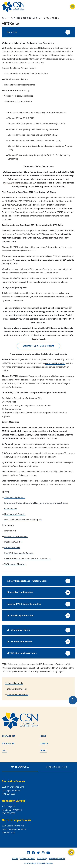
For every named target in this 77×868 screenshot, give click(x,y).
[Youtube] (48, 853)
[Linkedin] (28, 853)
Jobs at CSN (8, 743)
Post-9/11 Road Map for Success (19, 553)
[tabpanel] (38, 809)
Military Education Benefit (16, 536)
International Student (17, 689)
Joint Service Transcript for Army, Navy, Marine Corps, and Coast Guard (36, 503)
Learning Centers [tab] (57, 767)
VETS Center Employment (19, 642)
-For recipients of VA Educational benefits (28, 559)
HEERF (44, 751)
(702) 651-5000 (9, 794)
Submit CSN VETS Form (38, 346)
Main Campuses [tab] (20, 767)
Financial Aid (10, 531)
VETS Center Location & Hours (22, 653)
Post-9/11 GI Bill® (12, 547)
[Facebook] (33, 853)
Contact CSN (9, 736)
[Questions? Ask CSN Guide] (71, 852)
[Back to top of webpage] (73, 705)
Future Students (14, 683)
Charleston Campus (13, 781)
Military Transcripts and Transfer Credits (27, 581)
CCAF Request (11, 508)
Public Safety (42, 858)
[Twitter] (38, 853)
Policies (15, 858)
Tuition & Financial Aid (25, 18)
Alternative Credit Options (20, 593)
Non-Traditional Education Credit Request (23, 520)
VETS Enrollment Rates (18, 630)
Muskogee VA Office (13, 542)
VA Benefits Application (15, 497)
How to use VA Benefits (15, 514)
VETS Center (52, 18)
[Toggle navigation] (73, 7)
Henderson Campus (14, 801)
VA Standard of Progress (15, 564)
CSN (4, 18)
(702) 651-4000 (9, 833)
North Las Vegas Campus (16, 820)
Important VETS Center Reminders (24, 604)
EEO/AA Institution (27, 858)
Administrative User (57, 858)
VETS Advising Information (20, 616)
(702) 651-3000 (9, 813)
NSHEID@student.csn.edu (16, 183)
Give (4, 751)
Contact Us (12, 32)
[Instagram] (43, 853)
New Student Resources (18, 694)
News (44, 736)
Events (44, 743)
